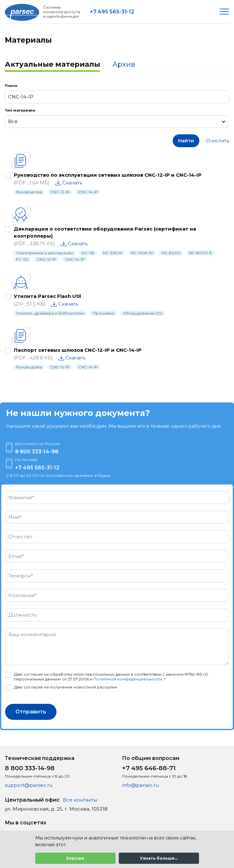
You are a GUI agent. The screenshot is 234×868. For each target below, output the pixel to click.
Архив (124, 64)
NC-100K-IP (142, 253)
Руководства (29, 192)
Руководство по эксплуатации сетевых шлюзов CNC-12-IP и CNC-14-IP (108, 175)
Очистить (217, 141)
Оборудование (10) (143, 313)
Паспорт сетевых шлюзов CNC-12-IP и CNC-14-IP (78, 350)
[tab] (52, 65)
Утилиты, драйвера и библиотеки (50, 313)
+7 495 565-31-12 (112, 12)
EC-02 (22, 259)
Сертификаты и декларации (44, 253)
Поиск (11, 86)
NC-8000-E (200, 253)
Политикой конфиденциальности (128, 679)
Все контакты (80, 800)
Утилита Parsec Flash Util (47, 296)
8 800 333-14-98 (37, 452)
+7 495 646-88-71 (149, 768)
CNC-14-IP (88, 192)
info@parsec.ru (140, 785)
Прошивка (104, 313)
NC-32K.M (113, 253)
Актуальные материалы (52, 64)
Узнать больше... (159, 858)
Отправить (31, 712)
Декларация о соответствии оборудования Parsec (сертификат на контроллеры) (105, 232)
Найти (186, 141)
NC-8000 (171, 253)
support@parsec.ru (29, 785)
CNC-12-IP (60, 192)
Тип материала (20, 110)
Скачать (72, 183)
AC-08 (88, 253)
